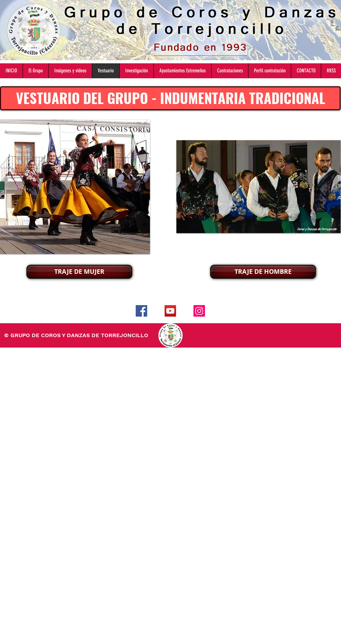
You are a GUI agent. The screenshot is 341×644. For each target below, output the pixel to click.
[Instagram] (199, 311)
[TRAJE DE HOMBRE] (263, 272)
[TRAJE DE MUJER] (79, 272)
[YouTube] (170, 311)
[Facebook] (141, 311)
